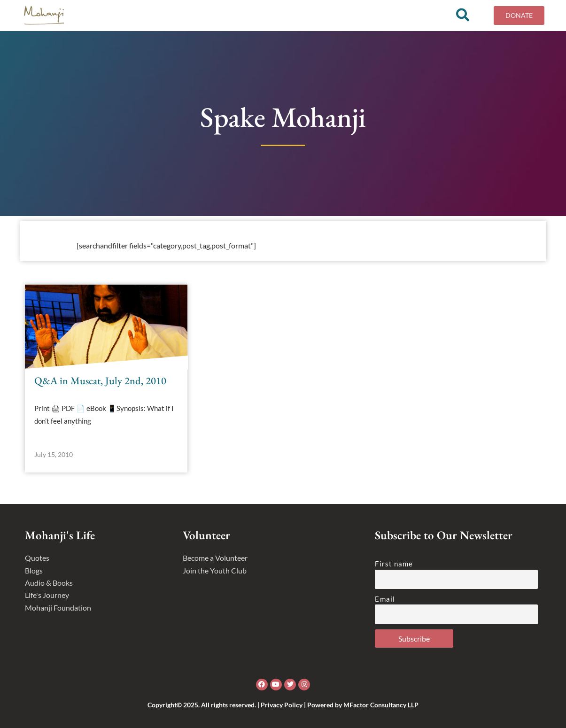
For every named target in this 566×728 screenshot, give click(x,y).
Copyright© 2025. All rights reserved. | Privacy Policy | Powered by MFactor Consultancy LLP (283, 705)
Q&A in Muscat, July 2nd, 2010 (100, 384)
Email (385, 599)
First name (394, 564)
